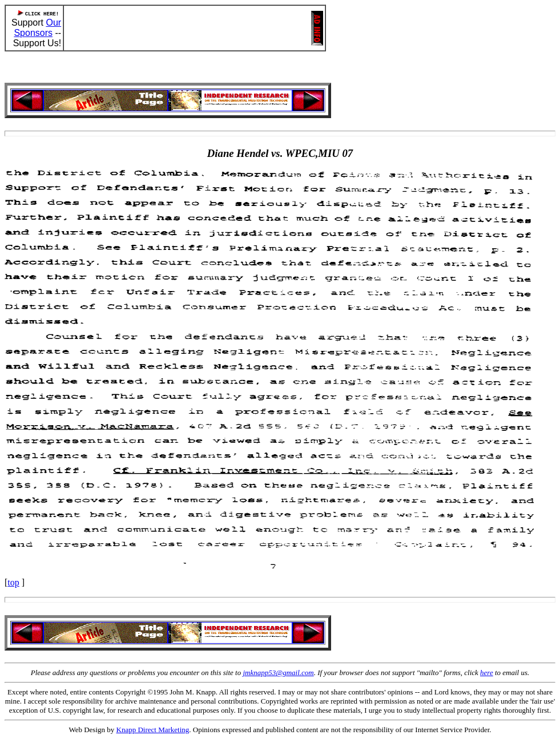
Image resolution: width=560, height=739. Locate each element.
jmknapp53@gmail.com (278, 673)
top (13, 582)
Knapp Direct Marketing (153, 730)
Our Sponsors (37, 28)
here (487, 673)
